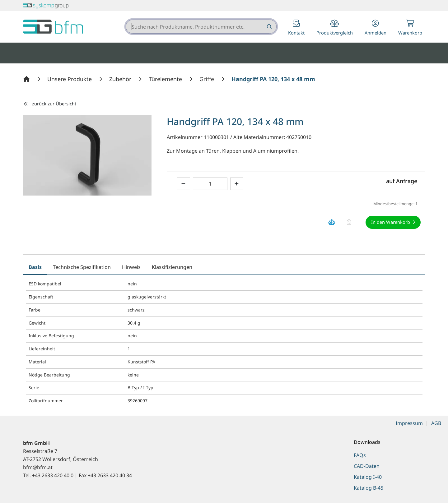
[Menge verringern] (184, 184)
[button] (376, 28)
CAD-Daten (367, 466)
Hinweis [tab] (131, 267)
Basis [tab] (35, 267)
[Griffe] (208, 79)
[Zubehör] (121, 79)
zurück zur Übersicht (50, 104)
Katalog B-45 (369, 488)
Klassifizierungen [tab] (172, 267)
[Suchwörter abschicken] (269, 27)
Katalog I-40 (368, 477)
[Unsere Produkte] (70, 79)
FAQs (360, 455)
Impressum (409, 423)
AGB (436, 423)
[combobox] (201, 27)
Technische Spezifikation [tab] (82, 267)
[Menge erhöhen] (237, 184)
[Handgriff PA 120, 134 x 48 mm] (273, 79)
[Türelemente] (166, 79)
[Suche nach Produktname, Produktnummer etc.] (269, 27)
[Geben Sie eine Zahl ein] (210, 184)
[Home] (27, 79)
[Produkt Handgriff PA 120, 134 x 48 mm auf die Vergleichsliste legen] (332, 222)
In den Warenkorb (391, 222)
